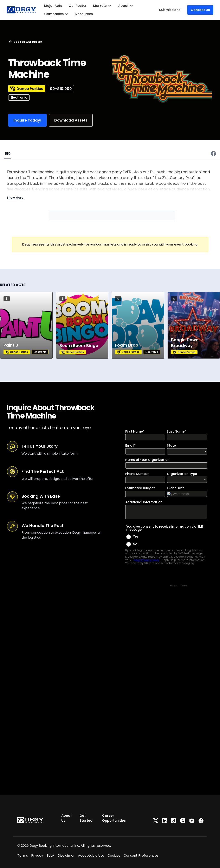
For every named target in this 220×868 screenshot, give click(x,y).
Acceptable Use (91, 855)
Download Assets (71, 120)
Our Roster (78, 6)
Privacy (37, 855)
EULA (50, 855)
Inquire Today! (27, 120)
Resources (84, 14)
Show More (15, 198)
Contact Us (200, 10)
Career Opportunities (114, 818)
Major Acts (53, 6)
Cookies (114, 855)
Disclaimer (66, 855)
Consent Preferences (141, 855)
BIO (8, 153)
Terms (23, 855)
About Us (66, 818)
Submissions (170, 10)
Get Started (86, 818)
